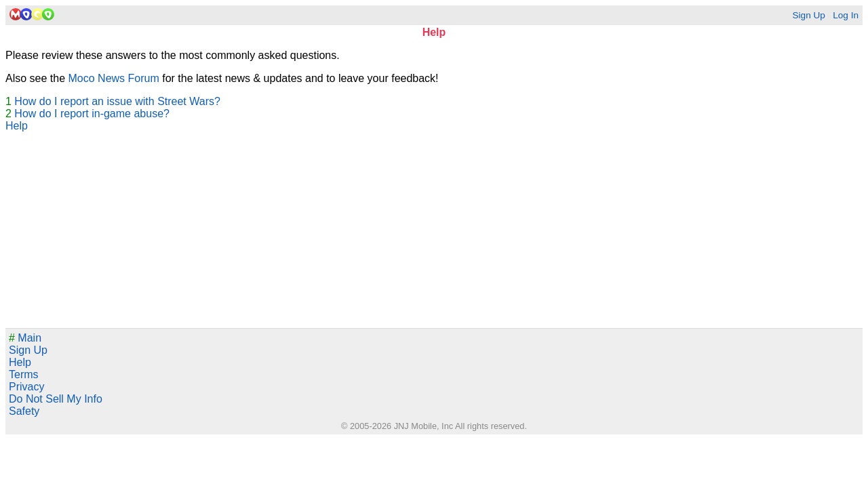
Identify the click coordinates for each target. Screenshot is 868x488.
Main (25, 338)
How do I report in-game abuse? (92, 114)
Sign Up (808, 15)
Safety (24, 411)
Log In (846, 15)
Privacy (26, 387)
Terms (24, 374)
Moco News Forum (114, 78)
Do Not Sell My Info (56, 399)
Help (17, 126)
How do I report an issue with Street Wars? (117, 101)
